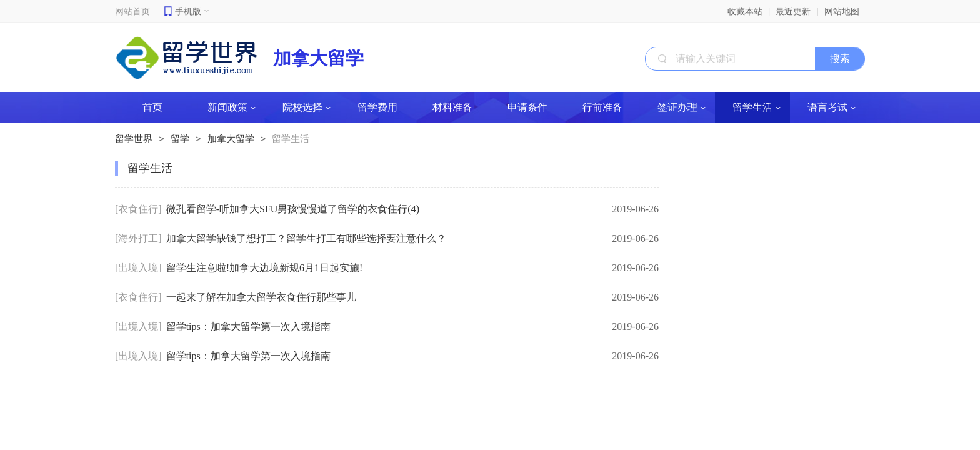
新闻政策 (232, 107)
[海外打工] (138, 238)
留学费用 (377, 107)
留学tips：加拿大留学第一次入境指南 (248, 327)
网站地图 (842, 11)
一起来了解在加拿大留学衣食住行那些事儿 (261, 297)
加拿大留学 (231, 138)
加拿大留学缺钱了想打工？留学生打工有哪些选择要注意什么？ (306, 238)
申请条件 (527, 107)
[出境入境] (138, 268)
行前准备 (602, 107)
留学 (180, 138)
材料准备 (452, 107)
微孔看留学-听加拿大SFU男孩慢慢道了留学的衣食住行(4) (293, 209)
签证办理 (682, 107)
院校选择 (307, 107)
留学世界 (134, 138)
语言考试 (832, 107)
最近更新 (793, 11)
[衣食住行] (138, 209)
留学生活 (757, 107)
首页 (152, 107)
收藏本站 (745, 11)
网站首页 (132, 11)
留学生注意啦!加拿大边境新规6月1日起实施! (265, 268)
